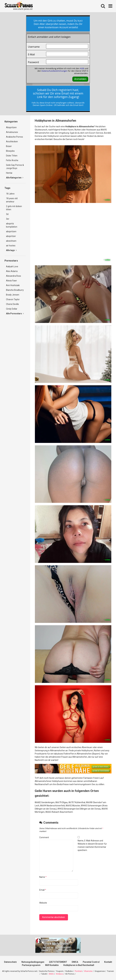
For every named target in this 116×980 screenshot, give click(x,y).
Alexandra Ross (14, 276)
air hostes (11, 246)
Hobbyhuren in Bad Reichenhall (79, 965)
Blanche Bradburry (15, 290)
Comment (44, 837)
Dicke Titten (12, 156)
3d (7, 214)
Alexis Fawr (11, 281)
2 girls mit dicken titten (14, 208)
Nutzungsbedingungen (33, 962)
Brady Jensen (13, 295)
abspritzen (11, 231)
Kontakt (108, 962)
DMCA (75, 962)
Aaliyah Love (12, 267)
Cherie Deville (12, 304)
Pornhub (78, 971)
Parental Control (91, 962)
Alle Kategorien (15, 178)
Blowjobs (10, 151)
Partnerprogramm (31, 965)
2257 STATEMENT (58, 962)
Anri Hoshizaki (13, 285)
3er (8, 219)
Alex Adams (12, 271)
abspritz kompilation (12, 225)
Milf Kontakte (52, 965)
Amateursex (12, 132)
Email (43, 890)
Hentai (9, 173)
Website (43, 903)
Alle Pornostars (15, 314)
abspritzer (11, 236)
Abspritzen (11, 127)
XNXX (51, 974)
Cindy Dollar (12, 309)
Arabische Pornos (14, 137)
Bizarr (9, 146)
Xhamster (88, 971)
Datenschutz (10, 962)
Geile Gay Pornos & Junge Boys (15, 167)
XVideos (59, 974)
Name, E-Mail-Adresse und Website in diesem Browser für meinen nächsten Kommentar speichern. (92, 845)
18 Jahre (10, 194)
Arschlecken (12, 142)
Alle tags (11, 250)
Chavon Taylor (13, 299)
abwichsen (11, 241)
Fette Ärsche (12, 160)
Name (43, 877)
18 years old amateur (12, 200)
